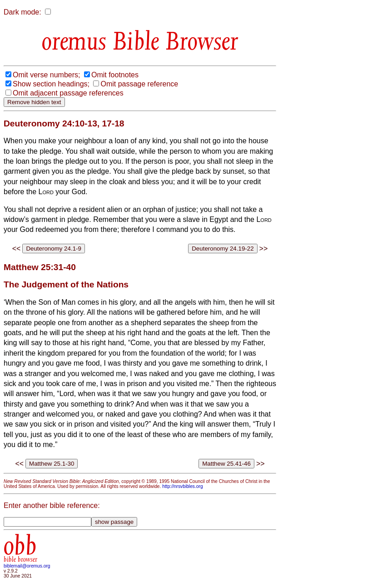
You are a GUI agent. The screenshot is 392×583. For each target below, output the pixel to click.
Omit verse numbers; (46, 75)
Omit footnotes (115, 75)
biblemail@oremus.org (27, 566)
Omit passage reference (139, 84)
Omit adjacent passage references (68, 93)
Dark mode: (22, 12)
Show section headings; (51, 84)
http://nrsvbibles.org (182, 486)
